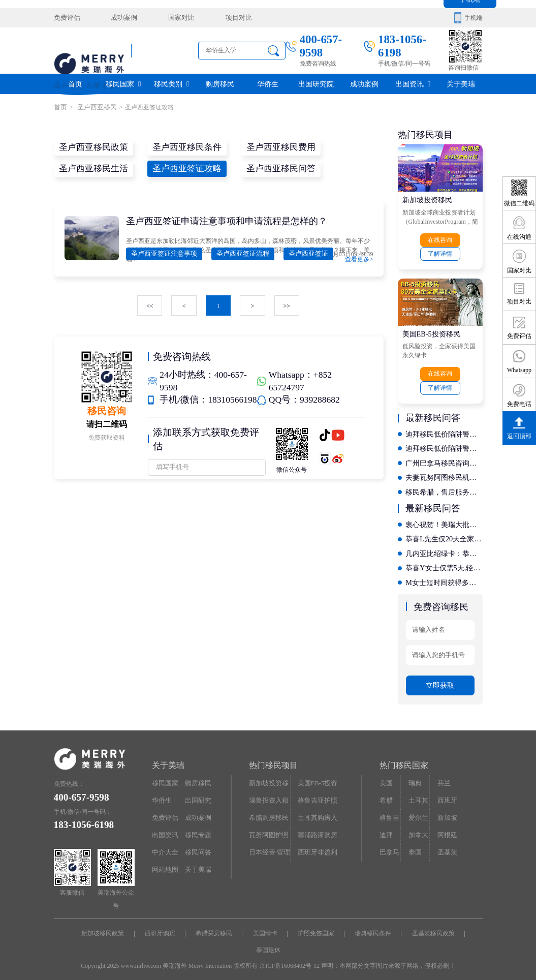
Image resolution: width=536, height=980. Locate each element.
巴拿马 (389, 845)
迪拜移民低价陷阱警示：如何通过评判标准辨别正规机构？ (444, 432)
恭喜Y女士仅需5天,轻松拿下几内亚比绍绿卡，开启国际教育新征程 (444, 563)
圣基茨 (446, 845)
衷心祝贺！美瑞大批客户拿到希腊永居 (444, 521)
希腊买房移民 (215, 927)
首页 (75, 84)
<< (150, 304)
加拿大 (417, 828)
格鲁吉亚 (389, 814)
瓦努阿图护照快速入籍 (267, 831)
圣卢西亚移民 (93, 107)
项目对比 (230, 18)
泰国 (414, 845)
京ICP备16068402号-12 (289, 959)
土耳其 (417, 794)
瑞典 (414, 777)
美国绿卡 (265, 927)
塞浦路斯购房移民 (316, 831)
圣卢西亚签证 (297, 253)
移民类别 (171, 84)
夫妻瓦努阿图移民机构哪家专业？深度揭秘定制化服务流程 (444, 474)
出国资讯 (413, 84)
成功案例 (120, 18)
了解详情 (440, 253)
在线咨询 (440, 239)
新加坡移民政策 (106, 927)
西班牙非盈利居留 (316, 847)
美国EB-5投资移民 (431, 333)
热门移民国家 (404, 759)
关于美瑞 (461, 84)
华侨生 (268, 84)
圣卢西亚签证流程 (236, 253)
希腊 (386, 794)
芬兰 (443, 777)
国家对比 (175, 18)
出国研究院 (316, 84)
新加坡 (446, 811)
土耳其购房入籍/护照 (316, 814)
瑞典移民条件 (371, 927)
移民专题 (197, 828)
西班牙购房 (162, 927)
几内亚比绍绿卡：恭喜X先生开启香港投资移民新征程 (444, 549)
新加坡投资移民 (427, 199)
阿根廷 (446, 828)
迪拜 (386, 828)
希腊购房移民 (267, 811)
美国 (386, 777)
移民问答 (197, 845)
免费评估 (66, 18)
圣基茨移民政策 (430, 927)
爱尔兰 (417, 811)
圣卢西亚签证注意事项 (162, 253)
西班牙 (446, 794)
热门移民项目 (273, 759)
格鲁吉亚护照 (316, 794)
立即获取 (440, 679)
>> (287, 304)
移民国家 (123, 84)
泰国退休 (268, 943)
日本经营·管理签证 (268, 847)
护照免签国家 (315, 927)
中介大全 (164, 845)
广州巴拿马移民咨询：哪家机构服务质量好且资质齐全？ (444, 460)
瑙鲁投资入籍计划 (267, 797)
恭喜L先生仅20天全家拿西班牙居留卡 (444, 535)
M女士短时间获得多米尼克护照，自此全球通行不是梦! (444, 578)
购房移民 (220, 84)
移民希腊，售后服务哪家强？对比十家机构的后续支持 (444, 489)
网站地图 (164, 862)
